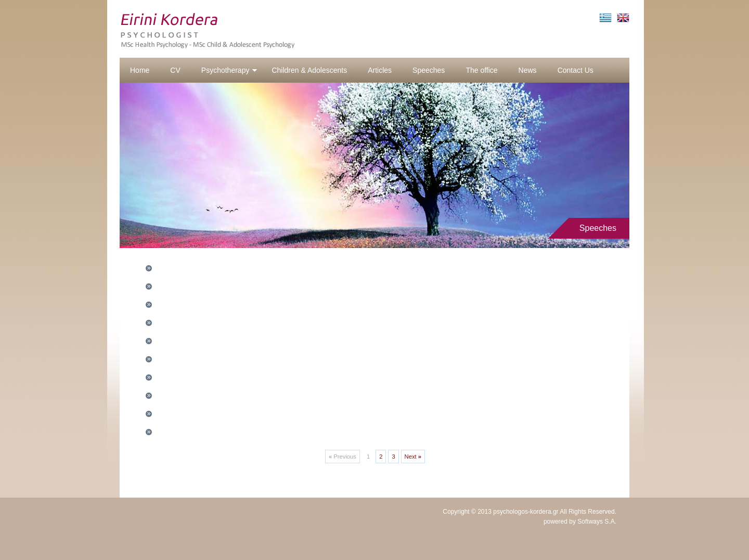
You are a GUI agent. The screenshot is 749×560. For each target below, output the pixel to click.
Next (413, 457)
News (528, 70)
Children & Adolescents (309, 70)
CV (175, 70)
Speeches (429, 70)
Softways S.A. (597, 522)
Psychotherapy (230, 70)
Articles (380, 70)
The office (481, 70)
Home (140, 70)
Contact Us (576, 70)
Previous (343, 457)
